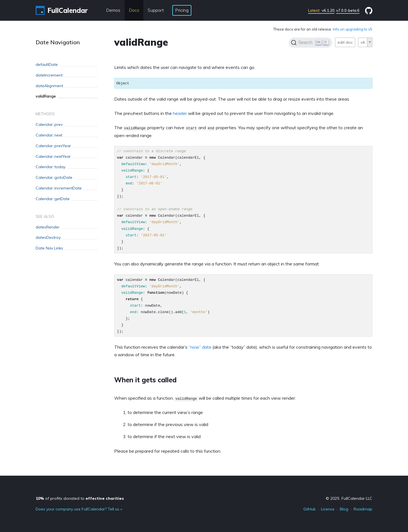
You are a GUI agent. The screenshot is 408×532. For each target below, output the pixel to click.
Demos (113, 10)
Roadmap (363, 509)
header (180, 113)
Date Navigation (58, 42)
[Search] (310, 43)
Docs (134, 10)
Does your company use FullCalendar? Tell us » (79, 509)
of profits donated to (80, 498)
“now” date (200, 347)
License (328, 509)
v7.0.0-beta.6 (348, 10)
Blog (344, 509)
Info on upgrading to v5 (353, 29)
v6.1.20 (321, 10)
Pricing (182, 10)
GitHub (310, 509)
